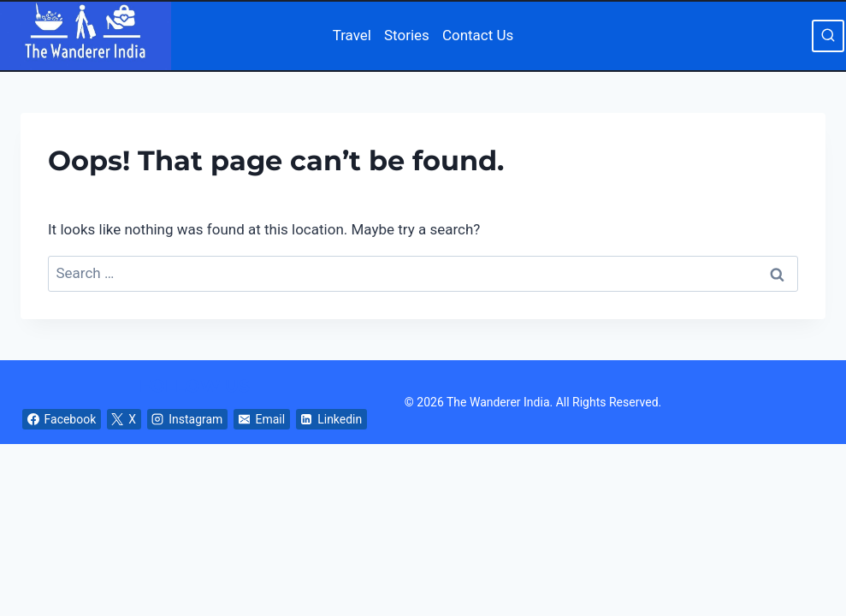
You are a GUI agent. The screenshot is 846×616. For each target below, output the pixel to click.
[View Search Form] (828, 36)
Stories (407, 35)
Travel (352, 35)
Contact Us (478, 35)
